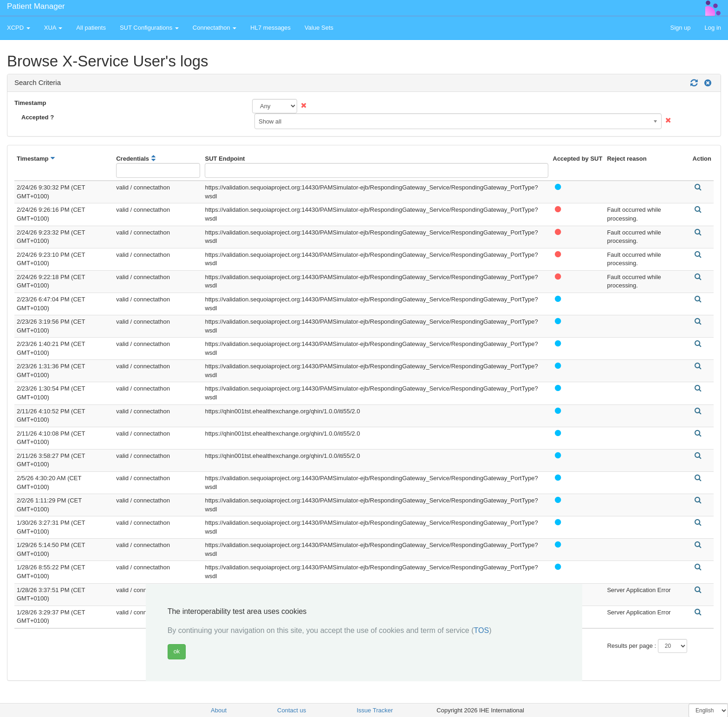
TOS (482, 630)
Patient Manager (36, 6)
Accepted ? (38, 117)
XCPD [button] (19, 28)
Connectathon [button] (215, 28)
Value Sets (319, 28)
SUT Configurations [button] (149, 28)
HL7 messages (270, 28)
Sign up (680, 28)
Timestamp (30, 103)
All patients (91, 28)
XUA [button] (53, 28)
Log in (713, 28)
